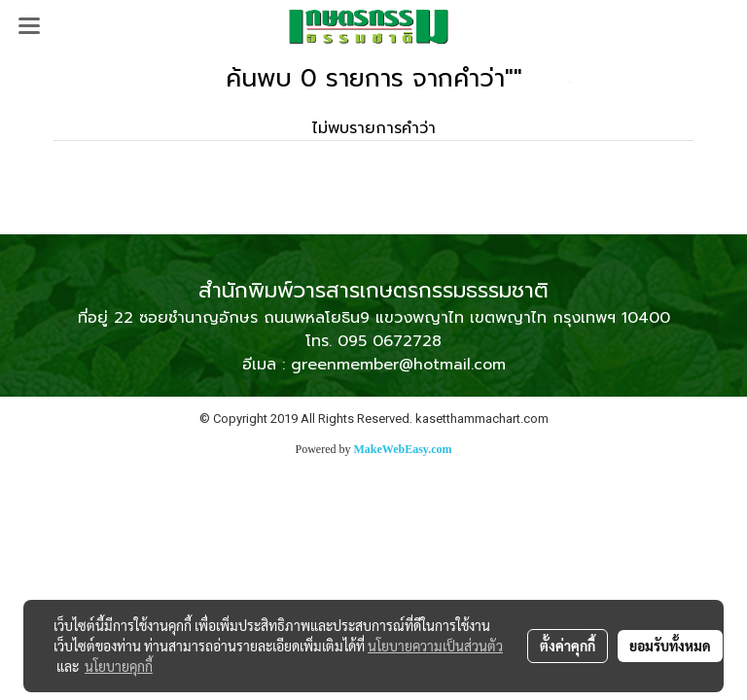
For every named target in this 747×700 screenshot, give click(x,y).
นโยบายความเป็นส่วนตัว (435, 646)
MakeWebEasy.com (403, 449)
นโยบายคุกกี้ (119, 666)
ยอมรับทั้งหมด (670, 646)
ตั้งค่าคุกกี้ (568, 646)
